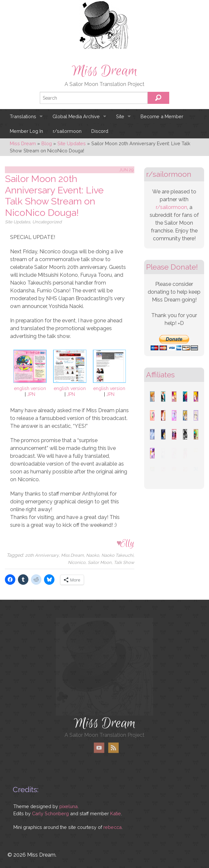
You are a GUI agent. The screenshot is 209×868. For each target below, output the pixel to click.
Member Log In (26, 131)
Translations (23, 116)
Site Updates (17, 222)
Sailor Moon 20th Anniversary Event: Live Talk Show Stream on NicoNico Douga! (54, 196)
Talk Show (124, 562)
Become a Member (162, 116)
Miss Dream (105, 71)
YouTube (99, 748)
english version (30, 388)
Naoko (93, 555)
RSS (113, 748)
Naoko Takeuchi (117, 555)
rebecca (112, 827)
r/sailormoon (67, 131)
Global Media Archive (76, 116)
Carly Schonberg (50, 813)
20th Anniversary (42, 555)
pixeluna (68, 806)
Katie (116, 813)
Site (120, 116)
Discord (100, 131)
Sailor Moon (100, 562)
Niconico (77, 562)
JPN (31, 394)
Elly (127, 543)
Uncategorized (47, 222)
